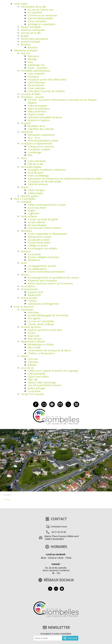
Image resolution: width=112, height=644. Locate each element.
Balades (32, 365)
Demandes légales (31, 167)
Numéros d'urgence (39, 120)
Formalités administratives (36, 71)
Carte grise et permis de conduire (46, 91)
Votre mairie (21, 4)
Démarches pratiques (26, 50)
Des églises (34, 318)
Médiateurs (34, 260)
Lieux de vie (27, 368)
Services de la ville (31, 33)
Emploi (25, 187)
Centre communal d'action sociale (47, 205)
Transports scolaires (39, 149)
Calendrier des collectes (41, 129)
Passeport (33, 77)
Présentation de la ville (33, 7)
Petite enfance (29, 216)
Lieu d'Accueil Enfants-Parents (45, 385)
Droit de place (36, 173)
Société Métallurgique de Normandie (48, 315)
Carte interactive (37, 161)
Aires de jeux (35, 339)
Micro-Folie (34, 347)
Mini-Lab (32, 379)
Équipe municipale (31, 27)
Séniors (25, 275)
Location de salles (31, 94)
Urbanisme (27, 132)
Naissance (33, 56)
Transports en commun (41, 146)
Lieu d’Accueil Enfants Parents (44, 228)
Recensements (36, 85)
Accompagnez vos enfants (43, 248)
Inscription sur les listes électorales (47, 80)
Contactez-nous (59, 526)
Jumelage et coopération (41, 24)
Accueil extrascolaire (39, 242)
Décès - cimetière (38, 68)
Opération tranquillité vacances (45, 117)
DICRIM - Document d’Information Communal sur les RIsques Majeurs (62, 101)
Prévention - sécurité (32, 97)
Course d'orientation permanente (46, 272)
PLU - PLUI (34, 138)
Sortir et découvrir (24, 307)
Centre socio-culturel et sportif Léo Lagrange (53, 371)
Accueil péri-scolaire (39, 240)
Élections (26, 44)
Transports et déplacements (37, 143)
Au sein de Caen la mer (41, 10)
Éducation (26, 231)
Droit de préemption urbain (43, 141)
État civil (25, 53)
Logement (33, 213)
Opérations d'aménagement (43, 304)
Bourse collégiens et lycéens (44, 257)
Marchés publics (30, 196)
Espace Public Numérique (42, 382)
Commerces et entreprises (43, 15)
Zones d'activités (37, 21)
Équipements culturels (33, 342)
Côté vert (33, 359)
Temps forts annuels (32, 394)
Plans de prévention (39, 109)
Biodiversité (34, 295)
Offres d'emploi (36, 190)
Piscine (32, 333)
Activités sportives (31, 327)
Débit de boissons (38, 184)
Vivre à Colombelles (25, 199)
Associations (28, 286)
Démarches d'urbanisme (41, 135)
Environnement (29, 289)
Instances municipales (33, 30)
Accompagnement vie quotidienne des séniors (53, 278)
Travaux (32, 301)
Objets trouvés (36, 114)
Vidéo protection (37, 111)
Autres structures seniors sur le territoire (50, 283)
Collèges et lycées (38, 245)
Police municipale (37, 106)
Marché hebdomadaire (40, 18)
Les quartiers (35, 12)
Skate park (34, 336)
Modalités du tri (36, 126)
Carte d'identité (36, 74)
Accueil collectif (36, 222)
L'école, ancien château (41, 324)
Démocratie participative (34, 39)
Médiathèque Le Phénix (41, 344)
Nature (25, 356)
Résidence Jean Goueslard (42, 280)
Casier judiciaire (36, 88)
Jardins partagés (37, 388)
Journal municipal (30, 42)
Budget (25, 36)
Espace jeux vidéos (38, 377)
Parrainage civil (36, 65)
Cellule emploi (35, 193)
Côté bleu (33, 362)
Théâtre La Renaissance (41, 353)
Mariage (32, 59)
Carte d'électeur (36, 82)
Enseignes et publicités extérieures (47, 170)
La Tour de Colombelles (41, 321)
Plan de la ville (36, 164)
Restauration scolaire (39, 237)
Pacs (30, 62)
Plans (24, 158)
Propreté (26, 123)
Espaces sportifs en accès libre (45, 330)
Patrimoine (27, 310)
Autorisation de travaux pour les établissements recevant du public (65, 179)
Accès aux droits (37, 208)
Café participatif (36, 374)
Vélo (30, 155)
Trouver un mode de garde (43, 219)
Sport (24, 263)
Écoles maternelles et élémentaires (47, 234)
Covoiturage (34, 152)
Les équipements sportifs (42, 266)
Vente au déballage (38, 176)
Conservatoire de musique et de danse (49, 350)
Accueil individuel (37, 225)
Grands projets (29, 298)
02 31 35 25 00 (59, 532)
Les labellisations (37, 269)
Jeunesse (26, 251)
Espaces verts (35, 292)
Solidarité (26, 202)
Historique (33, 312)
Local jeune (34, 254)
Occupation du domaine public (45, 181)
